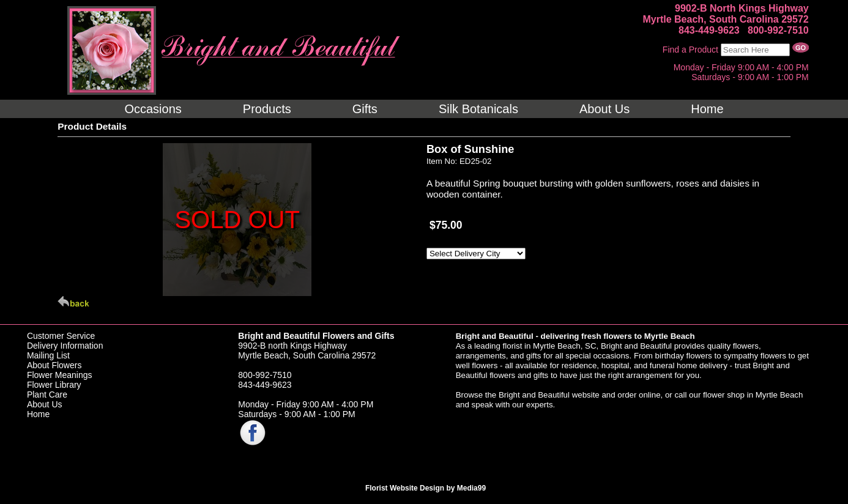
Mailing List (48, 355)
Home (38, 414)
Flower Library (54, 385)
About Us (45, 404)
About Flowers (54, 365)
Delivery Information (65, 346)
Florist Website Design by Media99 (426, 488)
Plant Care (47, 395)
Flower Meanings (60, 375)
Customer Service (61, 336)
